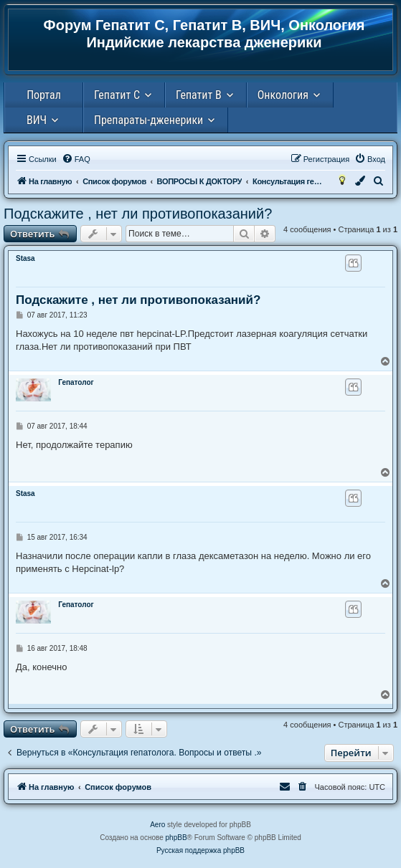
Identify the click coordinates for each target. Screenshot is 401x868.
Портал (44, 95)
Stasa (25, 258)
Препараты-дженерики (148, 120)
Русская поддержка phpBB (200, 850)
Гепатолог (76, 382)
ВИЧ (37, 120)
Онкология (283, 95)
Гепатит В (199, 95)
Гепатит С (117, 95)
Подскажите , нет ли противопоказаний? (138, 214)
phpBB (176, 838)
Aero (157, 825)
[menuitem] (76, 159)
